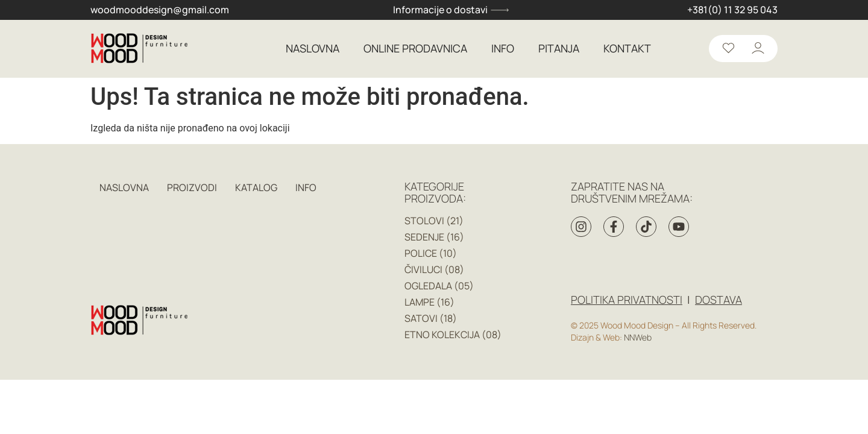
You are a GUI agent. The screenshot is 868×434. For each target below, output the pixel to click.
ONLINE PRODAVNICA (415, 49)
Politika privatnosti (627, 300)
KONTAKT (627, 49)
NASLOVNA (313, 49)
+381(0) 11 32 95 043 (732, 10)
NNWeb (638, 337)
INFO (503, 49)
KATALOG (256, 187)
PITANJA (559, 49)
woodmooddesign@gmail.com (160, 10)
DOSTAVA (719, 300)
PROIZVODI (192, 187)
